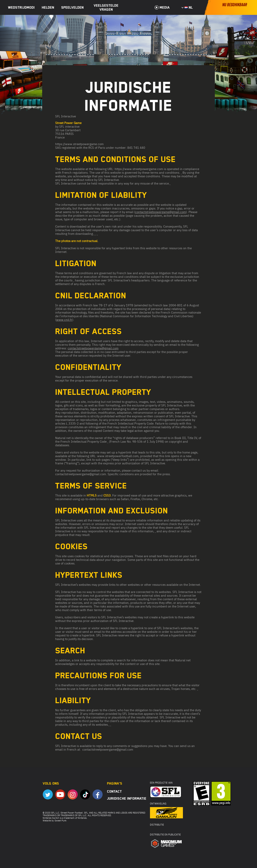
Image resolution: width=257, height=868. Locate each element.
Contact (114, 791)
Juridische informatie (127, 798)
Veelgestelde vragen (106, 7)
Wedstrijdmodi (21, 7)
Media (162, 7)
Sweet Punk (61, 821)
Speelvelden (72, 7)
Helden (48, 7)
